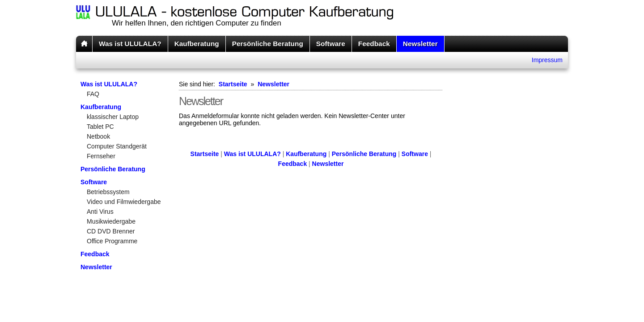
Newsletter (420, 44)
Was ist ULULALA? (130, 44)
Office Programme (112, 241)
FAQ (93, 94)
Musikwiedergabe (111, 221)
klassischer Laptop (113, 117)
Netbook (98, 136)
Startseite (233, 84)
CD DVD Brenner (111, 231)
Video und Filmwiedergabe (124, 202)
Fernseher (101, 156)
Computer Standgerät (117, 146)
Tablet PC (100, 127)
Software (331, 44)
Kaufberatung (197, 44)
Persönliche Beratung (268, 44)
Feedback (374, 44)
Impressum (547, 60)
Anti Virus (100, 212)
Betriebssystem (108, 192)
